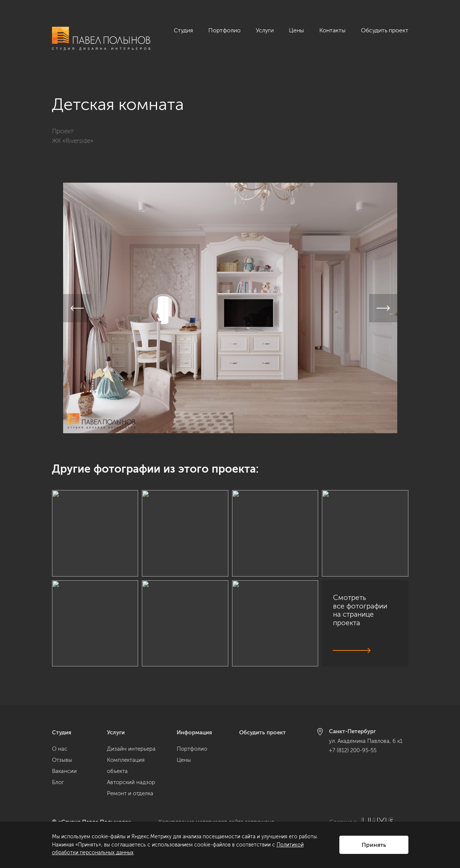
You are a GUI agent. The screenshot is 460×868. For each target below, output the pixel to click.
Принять (374, 845)
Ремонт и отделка (130, 793)
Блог (58, 782)
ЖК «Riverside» (73, 132)
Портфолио (224, 30)
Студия (183, 30)
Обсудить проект (385, 30)
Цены (296, 30)
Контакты (332, 30)
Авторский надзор (131, 782)
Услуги (265, 30)
